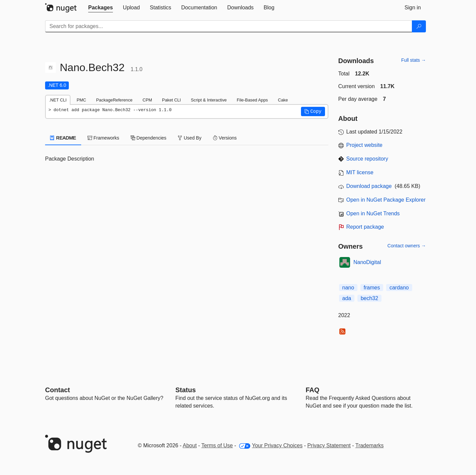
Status (186, 390)
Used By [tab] (190, 138)
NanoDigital (367, 262)
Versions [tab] (225, 138)
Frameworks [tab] (103, 138)
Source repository (367, 159)
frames (372, 288)
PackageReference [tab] (114, 100)
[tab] (101, 8)
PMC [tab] (81, 100)
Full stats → (414, 60)
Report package (365, 227)
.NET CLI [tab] (58, 100)
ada (347, 298)
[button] (313, 111)
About (190, 445)
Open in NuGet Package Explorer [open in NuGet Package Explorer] (386, 200)
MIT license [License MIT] (360, 172)
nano (348, 288)
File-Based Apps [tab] (252, 100)
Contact (57, 390)
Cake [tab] (283, 100)
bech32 (370, 298)
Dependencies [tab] (148, 138)
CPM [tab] (147, 100)
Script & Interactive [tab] (209, 100)
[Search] (419, 26)
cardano (399, 288)
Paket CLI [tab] (171, 100)
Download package (369, 186)
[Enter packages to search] (229, 26)
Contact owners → (407, 246)
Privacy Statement (329, 445)
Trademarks (370, 445)
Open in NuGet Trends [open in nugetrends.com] (373, 213)
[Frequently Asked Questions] (312, 390)
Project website (365, 145)
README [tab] (63, 138)
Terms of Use (217, 445)
